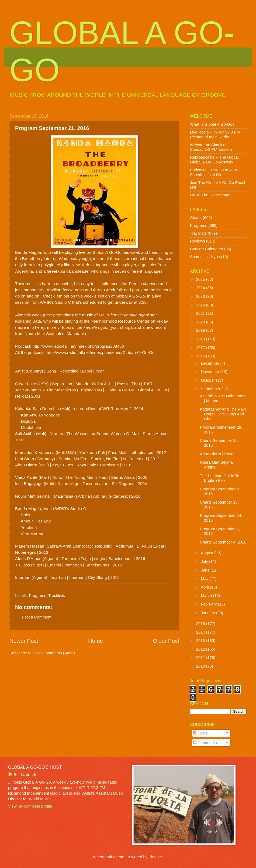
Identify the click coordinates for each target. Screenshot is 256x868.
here (39, 327)
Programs (38, 596)
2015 (201, 624)
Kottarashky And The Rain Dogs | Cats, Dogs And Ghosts (223, 414)
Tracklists (57, 596)
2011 (201, 658)
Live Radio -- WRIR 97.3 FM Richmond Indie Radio (215, 135)
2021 (201, 313)
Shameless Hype (205, 257)
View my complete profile (30, 806)
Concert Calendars (207, 249)
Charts (196, 218)
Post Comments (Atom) (54, 653)
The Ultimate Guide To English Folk (220, 478)
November (210, 372)
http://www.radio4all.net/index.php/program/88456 (78, 346)
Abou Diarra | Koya (217, 454)
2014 (201, 632)
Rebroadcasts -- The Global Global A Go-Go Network (214, 160)
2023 (201, 296)
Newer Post (24, 641)
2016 (201, 356)
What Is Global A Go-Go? (212, 124)
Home (96, 641)
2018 (201, 339)
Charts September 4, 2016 (223, 542)
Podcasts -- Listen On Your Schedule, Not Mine (214, 172)
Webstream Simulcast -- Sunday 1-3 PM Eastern (211, 147)
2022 (201, 305)
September (211, 389)
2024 (201, 288)
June (206, 570)
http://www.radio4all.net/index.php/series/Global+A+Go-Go (101, 352)
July (205, 562)
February (209, 604)
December (210, 363)
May (205, 579)
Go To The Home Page (210, 195)
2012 (201, 649)
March (207, 596)
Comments (205, 743)
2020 (201, 322)
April (205, 587)
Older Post (166, 641)
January (208, 613)
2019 (201, 330)
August (207, 553)
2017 (201, 348)
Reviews (198, 241)
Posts (200, 733)
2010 (201, 666)
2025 (201, 279)
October (208, 380)
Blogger (155, 857)
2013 (201, 641)
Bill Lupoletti (25, 775)
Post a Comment (37, 617)
